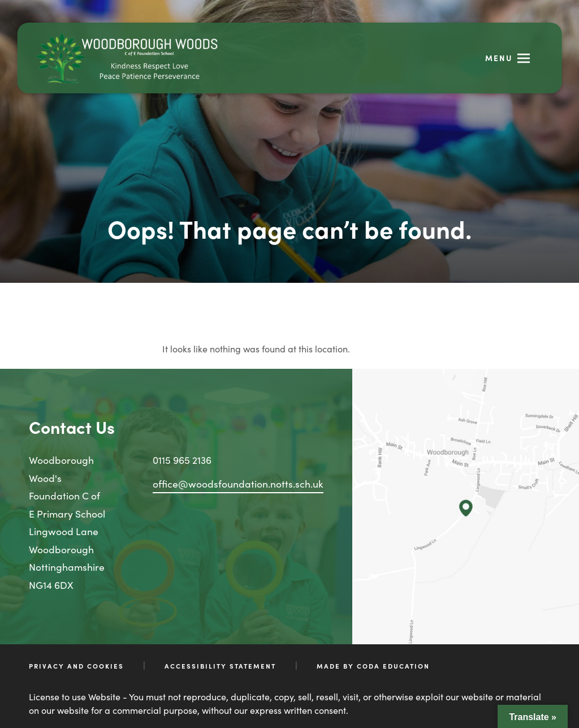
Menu (499, 58)
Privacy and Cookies (76, 666)
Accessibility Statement (220, 666)
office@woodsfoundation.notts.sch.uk (238, 483)
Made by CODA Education (373, 666)
